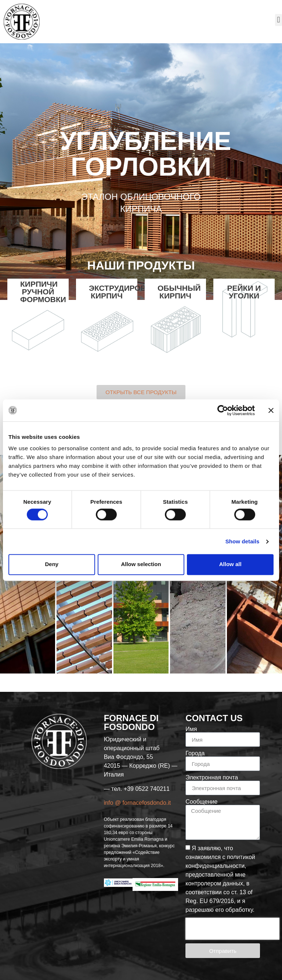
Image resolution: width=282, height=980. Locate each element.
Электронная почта (212, 778)
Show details (243, 541)
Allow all (230, 564)
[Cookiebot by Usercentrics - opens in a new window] (223, 410)
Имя (191, 729)
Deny (52, 564)
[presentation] (232, 929)
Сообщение (201, 802)
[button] (279, 20)
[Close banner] (271, 410)
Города (195, 753)
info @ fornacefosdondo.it (138, 803)
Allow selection (141, 564)
